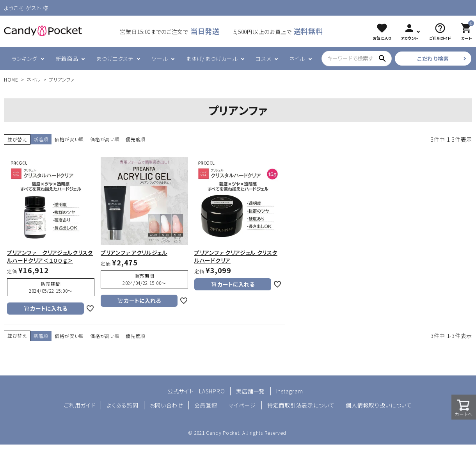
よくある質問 (122, 405)
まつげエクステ (115, 59)
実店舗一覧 (250, 391)
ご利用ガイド (80, 405)
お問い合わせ (166, 405)
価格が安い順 (69, 139)
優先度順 (136, 139)
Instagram (290, 391)
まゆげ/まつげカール (212, 59)
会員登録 (206, 405)
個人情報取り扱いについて (379, 405)
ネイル (297, 59)
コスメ (263, 59)
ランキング (25, 59)
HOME (11, 79)
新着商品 (67, 59)
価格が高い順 (105, 139)
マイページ (242, 405)
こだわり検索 (433, 59)
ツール (160, 59)
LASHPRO (212, 391)
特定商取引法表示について (301, 405)
